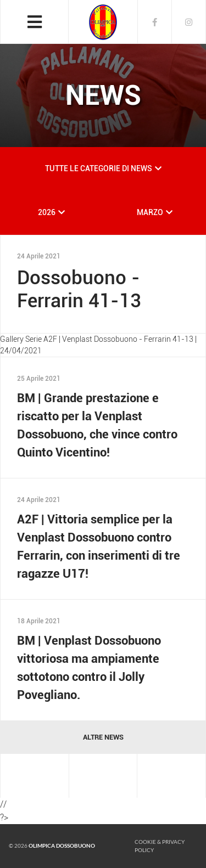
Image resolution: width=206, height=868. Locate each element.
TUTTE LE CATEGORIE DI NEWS (99, 168)
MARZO (150, 212)
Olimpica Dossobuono (62, 846)
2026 (47, 212)
